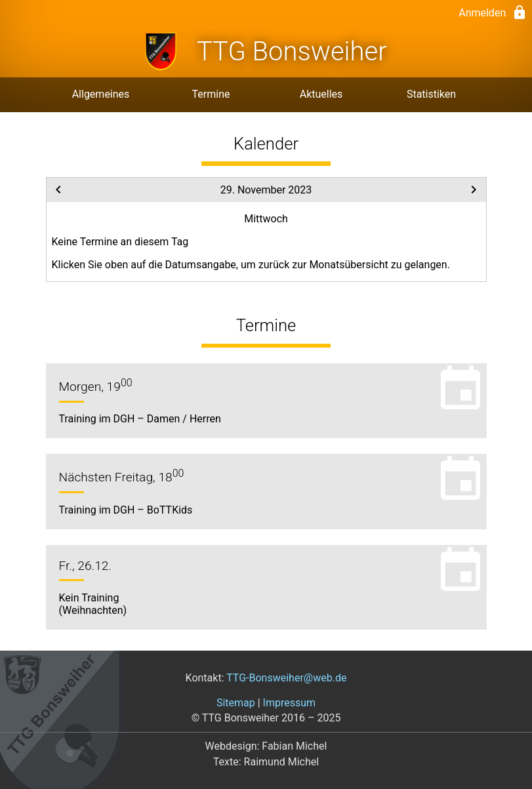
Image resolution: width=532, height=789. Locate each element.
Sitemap (236, 703)
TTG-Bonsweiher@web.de (286, 678)
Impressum (290, 703)
